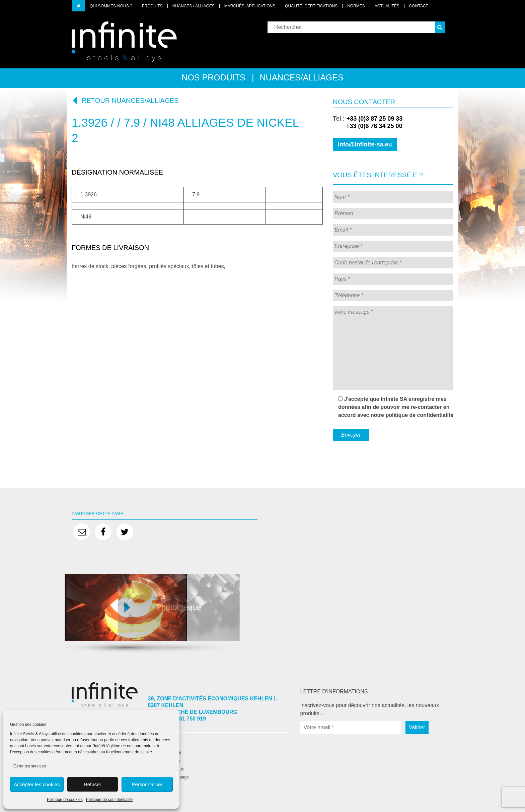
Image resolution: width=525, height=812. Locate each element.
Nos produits (213, 77)
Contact (419, 6)
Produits (152, 6)
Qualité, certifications (311, 6)
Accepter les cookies (37, 784)
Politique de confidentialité (109, 800)
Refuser (93, 784)
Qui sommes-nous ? (111, 6)
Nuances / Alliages (194, 6)
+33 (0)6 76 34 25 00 (368, 126)
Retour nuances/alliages (125, 100)
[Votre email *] (351, 728)
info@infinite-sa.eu (365, 144)
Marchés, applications (250, 6)
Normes (356, 6)
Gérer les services (30, 766)
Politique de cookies (65, 800)
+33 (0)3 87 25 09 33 (375, 119)
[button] (440, 27)
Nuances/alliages (302, 77)
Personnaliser (147, 784)
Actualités (387, 6)
